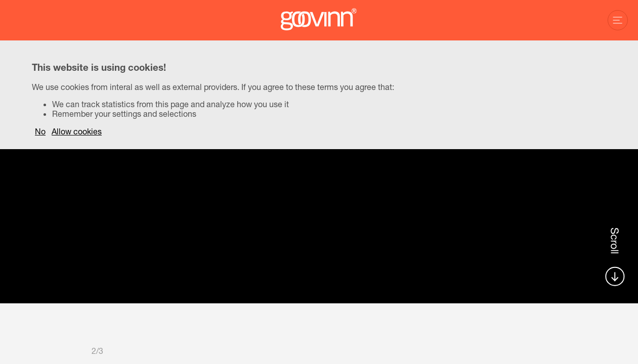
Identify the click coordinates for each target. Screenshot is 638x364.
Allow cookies (77, 131)
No (40, 131)
